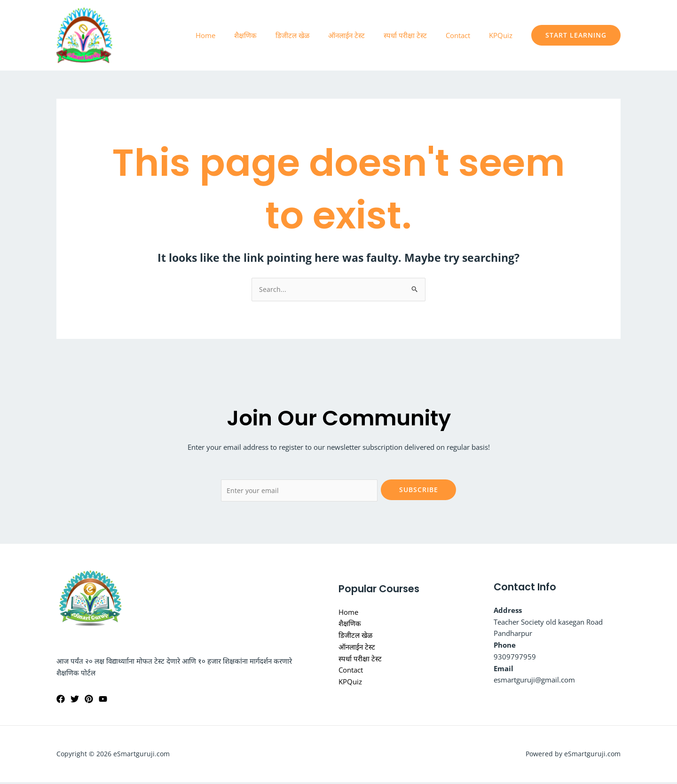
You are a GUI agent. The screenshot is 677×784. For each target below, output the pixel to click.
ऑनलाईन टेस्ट (363, 35)
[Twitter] (75, 701)
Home (236, 35)
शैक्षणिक (271, 35)
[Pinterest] (89, 701)
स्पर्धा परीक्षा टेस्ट (417, 35)
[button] (576, 35)
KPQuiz (503, 35)
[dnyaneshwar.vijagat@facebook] (61, 701)
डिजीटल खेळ (314, 35)
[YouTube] (103, 701)
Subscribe (419, 490)
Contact (465, 35)
